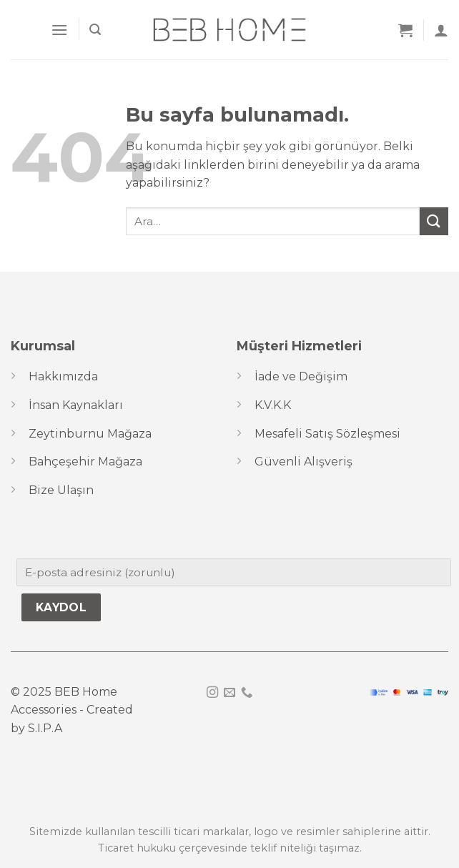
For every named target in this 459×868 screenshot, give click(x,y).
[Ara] (95, 30)
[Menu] (59, 30)
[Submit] (434, 221)
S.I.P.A (45, 728)
